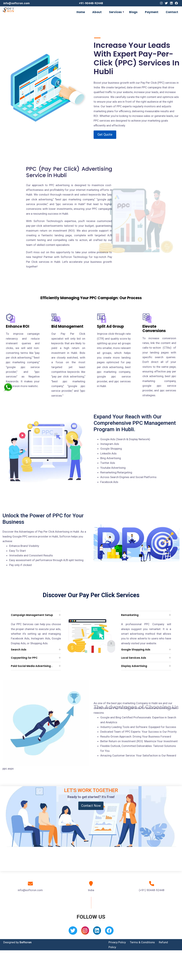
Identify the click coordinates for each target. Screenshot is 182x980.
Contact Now (91, 806)
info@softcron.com (17, 3)
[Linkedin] (171, 3)
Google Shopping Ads (136, 650)
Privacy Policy (117, 942)
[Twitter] (166, 3)
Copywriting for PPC (24, 658)
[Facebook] (176, 3)
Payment (152, 12)
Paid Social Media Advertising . (32, 666)
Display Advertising (134, 666)
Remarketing (130, 615)
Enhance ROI (18, 326)
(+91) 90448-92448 (152, 890)
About (97, 12)
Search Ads (19, 650)
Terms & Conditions (142, 942)
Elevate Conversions (154, 329)
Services (115, 12)
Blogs (133, 12)
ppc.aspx (8, 769)
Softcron (25, 942)
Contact (172, 12)
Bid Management (67, 326)
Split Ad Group (110, 326)
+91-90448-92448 (91, 3)
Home (81, 12)
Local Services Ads (134, 658)
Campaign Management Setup (32, 615)
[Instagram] (161, 3)
